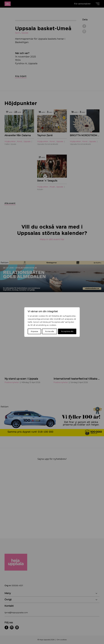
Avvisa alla (49, 331)
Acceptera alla (67, 331)
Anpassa (34, 331)
